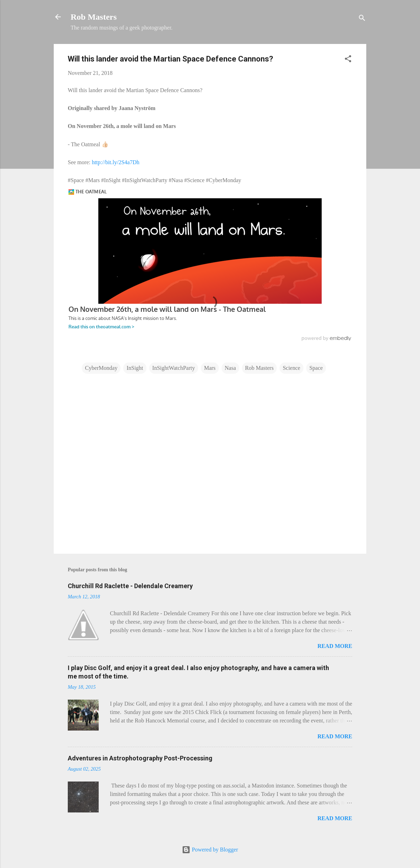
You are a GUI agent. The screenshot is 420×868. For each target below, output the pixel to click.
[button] (348, 60)
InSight (135, 368)
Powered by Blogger (210, 850)
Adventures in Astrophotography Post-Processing (140, 758)
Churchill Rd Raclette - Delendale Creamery (130, 586)
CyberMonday (101, 368)
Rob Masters (94, 17)
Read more (335, 646)
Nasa (230, 368)
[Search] (362, 19)
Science (291, 368)
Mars (210, 368)
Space (316, 368)
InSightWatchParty (174, 368)
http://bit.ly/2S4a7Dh (116, 162)
